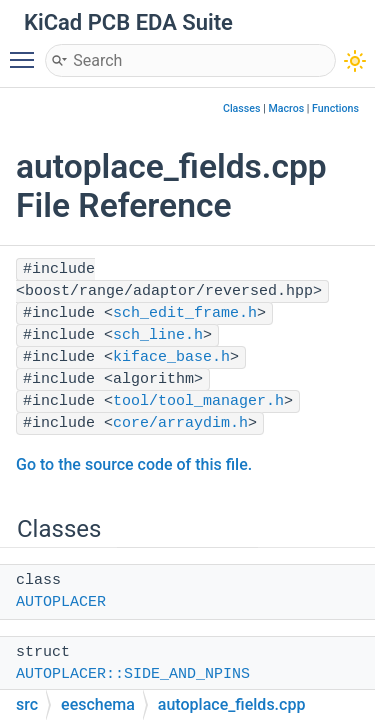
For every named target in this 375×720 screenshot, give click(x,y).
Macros (286, 108)
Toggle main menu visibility (27, 51)
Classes (242, 108)
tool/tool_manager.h (198, 401)
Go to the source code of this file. (134, 464)
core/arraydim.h (180, 423)
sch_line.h (158, 335)
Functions (335, 108)
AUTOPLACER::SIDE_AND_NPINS (133, 674)
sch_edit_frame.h (185, 313)
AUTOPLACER (61, 602)
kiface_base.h (171, 357)
